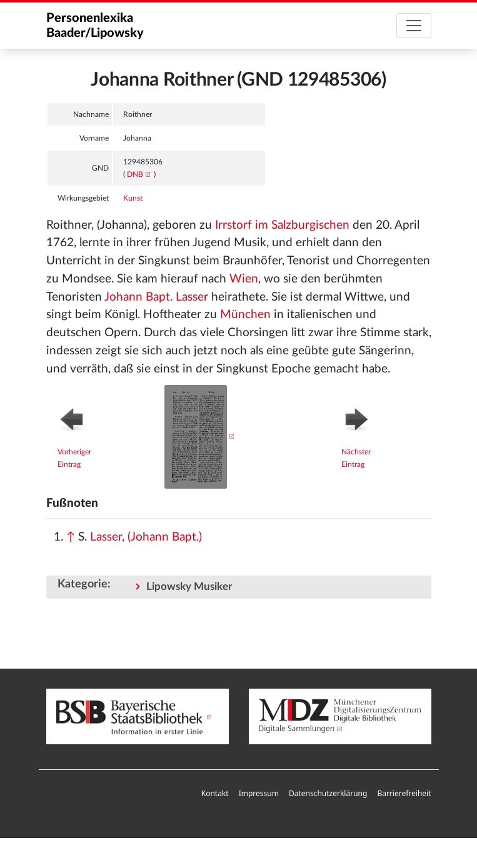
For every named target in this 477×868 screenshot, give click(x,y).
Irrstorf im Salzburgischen (282, 225)
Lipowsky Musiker (189, 586)
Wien (244, 279)
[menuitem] (215, 794)
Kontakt (215, 793)
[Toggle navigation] (414, 26)
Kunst (133, 198)
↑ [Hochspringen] (71, 537)
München (245, 315)
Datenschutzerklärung (328, 793)
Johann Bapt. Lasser (156, 297)
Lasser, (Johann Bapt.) (146, 537)
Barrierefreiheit (404, 793)
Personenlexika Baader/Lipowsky (95, 26)
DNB (135, 174)
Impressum (259, 793)
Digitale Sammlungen (297, 728)
